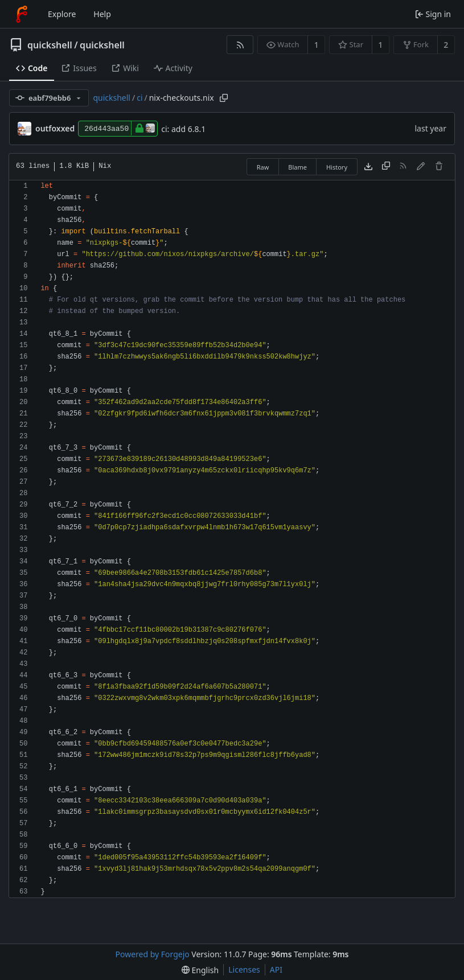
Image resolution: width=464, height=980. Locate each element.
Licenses (244, 969)
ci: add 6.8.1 (183, 129)
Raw (263, 167)
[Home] (22, 14)
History (337, 167)
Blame (297, 167)
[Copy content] (386, 167)
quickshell (50, 45)
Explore (62, 14)
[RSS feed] (240, 45)
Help (102, 14)
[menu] (200, 970)
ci (139, 98)
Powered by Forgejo (153, 954)
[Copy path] (224, 98)
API (276, 969)
